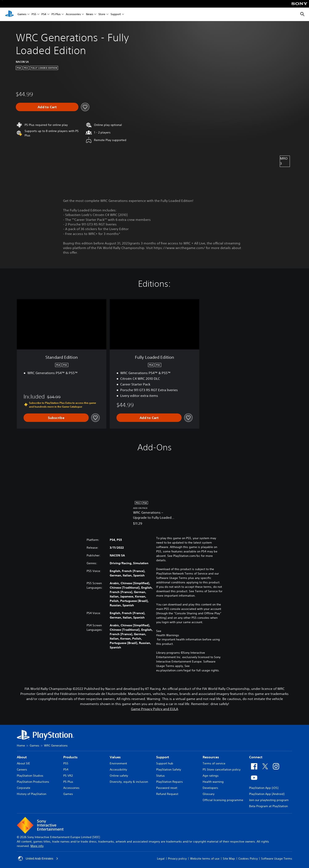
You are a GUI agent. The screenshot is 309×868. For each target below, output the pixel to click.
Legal (161, 859)
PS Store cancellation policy (222, 769)
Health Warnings (168, 635)
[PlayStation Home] (9, 14)
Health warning (213, 782)
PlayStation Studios (30, 776)
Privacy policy (177, 859)
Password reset (167, 788)
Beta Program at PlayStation (268, 806)
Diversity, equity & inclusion (129, 782)
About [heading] (22, 757)
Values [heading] (115, 757)
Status (160, 776)
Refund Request (167, 794)
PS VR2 (68, 776)
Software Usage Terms (277, 859)
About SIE (23, 763)
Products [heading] (70, 757)
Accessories (73, 14)
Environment (118, 763)
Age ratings (211, 776)
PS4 (44, 14)
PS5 (34, 14)
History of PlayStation (32, 794)
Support (116, 14)
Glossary (209, 794)
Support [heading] (163, 757)
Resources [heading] (211, 757)
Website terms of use (205, 859)
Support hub (165, 763)
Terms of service (214, 763)
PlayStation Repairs (170, 782)
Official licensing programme (223, 800)
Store (102, 14)
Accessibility (118, 769)
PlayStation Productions (33, 782)
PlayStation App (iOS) (264, 788)
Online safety (119, 776)
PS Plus (56, 14)
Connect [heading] (256, 757)
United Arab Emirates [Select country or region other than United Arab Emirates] (38, 859)
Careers (22, 769)
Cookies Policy (248, 859)
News (90, 14)
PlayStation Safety (169, 769)
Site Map (229, 859)
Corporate (24, 788)
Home (21, 745)
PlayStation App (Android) (267, 794)
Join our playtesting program (269, 800)
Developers (210, 788)
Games (22, 14)
